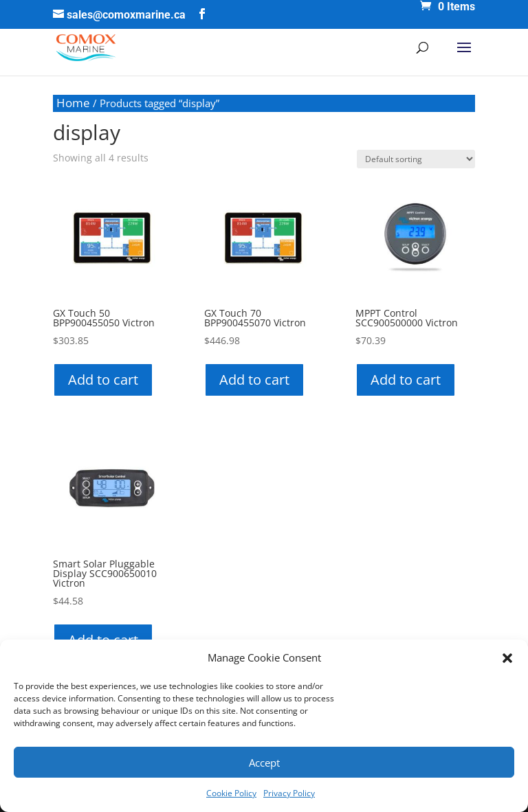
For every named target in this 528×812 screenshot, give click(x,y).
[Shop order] (416, 159)
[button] (507, 658)
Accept (264, 763)
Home (73, 103)
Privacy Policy (289, 793)
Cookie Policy (231, 793)
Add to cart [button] (103, 380)
